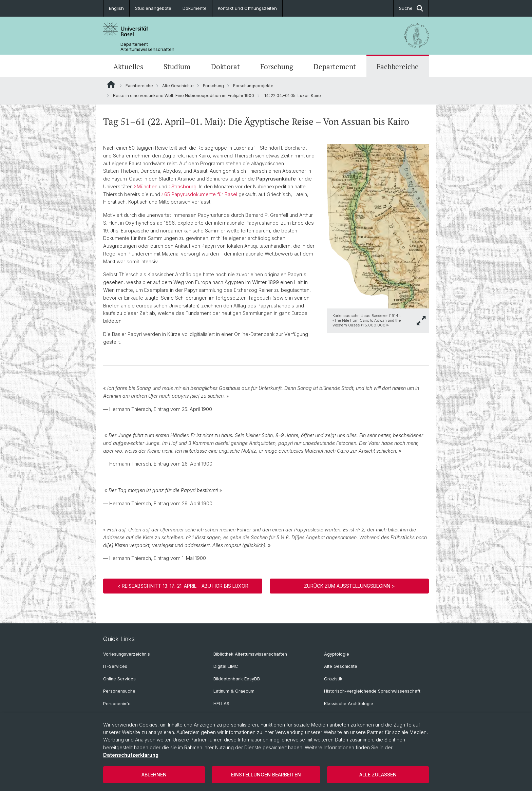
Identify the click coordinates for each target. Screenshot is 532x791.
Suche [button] (411, 8)
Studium (177, 67)
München (147, 186)
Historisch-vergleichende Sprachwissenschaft (372, 691)
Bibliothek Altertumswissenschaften (250, 654)
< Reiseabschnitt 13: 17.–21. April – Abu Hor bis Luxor (183, 586)
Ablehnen (154, 775)
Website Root (111, 84)
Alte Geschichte (178, 86)
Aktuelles (128, 67)
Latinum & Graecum (234, 691)
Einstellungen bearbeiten (266, 775)
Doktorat (225, 67)
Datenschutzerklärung (131, 755)
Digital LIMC (226, 666)
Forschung (277, 67)
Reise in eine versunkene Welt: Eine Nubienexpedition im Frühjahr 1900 (184, 96)
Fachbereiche (398, 67)
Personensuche (119, 691)
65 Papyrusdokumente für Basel (201, 194)
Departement (335, 67)
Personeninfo (117, 704)
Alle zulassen (378, 775)
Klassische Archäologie (349, 704)
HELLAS (221, 704)
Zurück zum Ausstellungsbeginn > (349, 586)
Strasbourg (184, 186)
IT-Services (115, 666)
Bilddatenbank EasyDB (237, 679)
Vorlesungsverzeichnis (127, 654)
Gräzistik (333, 679)
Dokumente (195, 8)
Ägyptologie (337, 654)
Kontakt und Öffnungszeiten (247, 8)
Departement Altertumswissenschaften (147, 47)
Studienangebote (153, 8)
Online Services (119, 679)
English (116, 8)
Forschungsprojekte (253, 86)
